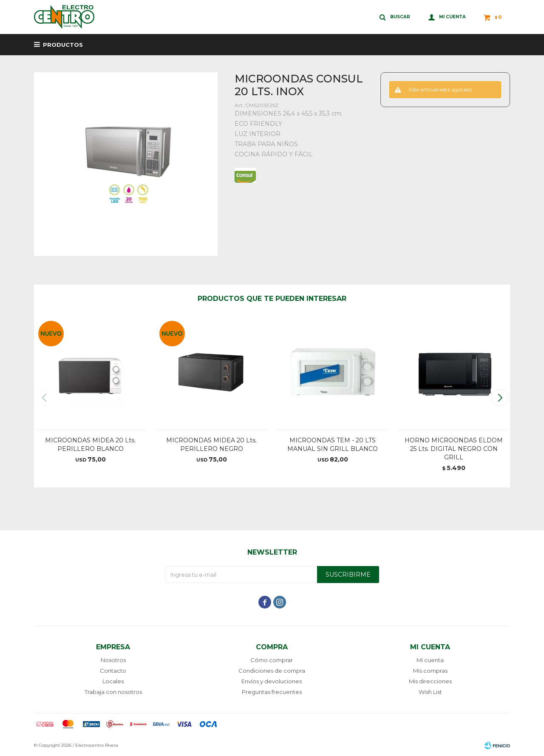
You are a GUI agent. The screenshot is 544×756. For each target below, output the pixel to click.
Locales (113, 681)
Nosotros (113, 660)
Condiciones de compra (272, 671)
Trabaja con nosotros (113, 692)
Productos (63, 45)
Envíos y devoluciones (272, 681)
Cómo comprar (272, 660)
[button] (500, 398)
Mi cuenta (430, 660)
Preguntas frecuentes (272, 692)
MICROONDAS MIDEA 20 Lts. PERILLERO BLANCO (90, 445)
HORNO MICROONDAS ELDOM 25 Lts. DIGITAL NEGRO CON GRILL (454, 449)
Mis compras (430, 671)
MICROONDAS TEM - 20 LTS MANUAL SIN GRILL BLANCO (333, 445)
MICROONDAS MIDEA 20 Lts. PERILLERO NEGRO (211, 445)
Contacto (113, 671)
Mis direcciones (430, 681)
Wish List (430, 692)
